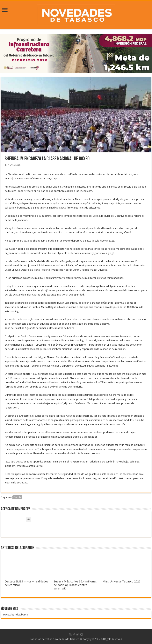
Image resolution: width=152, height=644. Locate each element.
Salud (18, 497)
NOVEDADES (14, 165)
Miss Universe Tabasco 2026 (121, 581)
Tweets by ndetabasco (15, 615)
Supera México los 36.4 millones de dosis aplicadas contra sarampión (75, 585)
